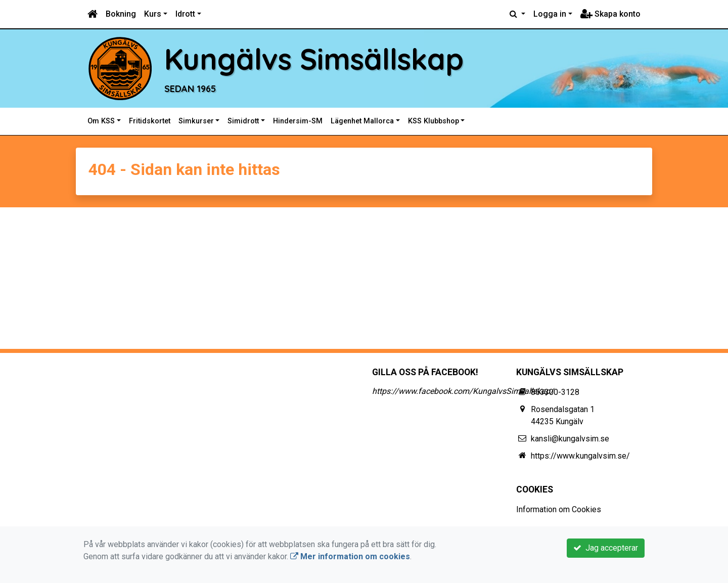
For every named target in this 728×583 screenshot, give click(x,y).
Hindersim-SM (298, 121)
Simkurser (196, 121)
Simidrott (243, 121)
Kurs (153, 14)
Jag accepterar (606, 548)
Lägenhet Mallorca (362, 121)
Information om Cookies (559, 509)
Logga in (550, 14)
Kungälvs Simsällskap (314, 59)
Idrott (185, 14)
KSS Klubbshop (434, 121)
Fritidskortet (150, 121)
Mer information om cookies (350, 556)
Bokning (121, 14)
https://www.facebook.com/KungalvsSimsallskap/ (463, 391)
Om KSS (101, 121)
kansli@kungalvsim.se (570, 439)
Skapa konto (610, 14)
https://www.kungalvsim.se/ (580, 456)
